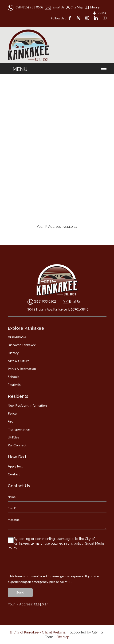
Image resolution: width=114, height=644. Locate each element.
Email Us (55, 7)
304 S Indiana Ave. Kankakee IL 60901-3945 (57, 309)
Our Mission (17, 337)
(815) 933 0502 (45, 301)
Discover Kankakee (22, 345)
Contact (14, 474)
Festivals (14, 385)
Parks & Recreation (22, 369)
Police (12, 413)
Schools (14, 377)
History (13, 353)
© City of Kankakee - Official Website (37, 632)
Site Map (63, 637)
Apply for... (15, 466)
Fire (10, 421)
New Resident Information (27, 405)
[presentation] (43, 564)
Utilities (14, 437)
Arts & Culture (19, 361)
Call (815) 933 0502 (26, 7)
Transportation (19, 429)
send (20, 592)
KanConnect (17, 445)
